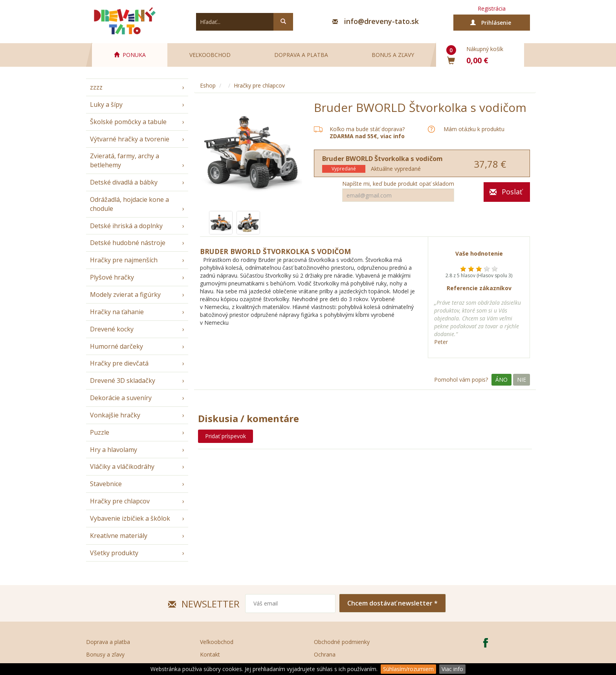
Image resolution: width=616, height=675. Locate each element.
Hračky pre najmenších (124, 260)
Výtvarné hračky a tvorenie (130, 139)
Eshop (208, 85)
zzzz (96, 87)
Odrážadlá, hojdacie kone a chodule (129, 204)
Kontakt (210, 654)
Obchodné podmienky (342, 642)
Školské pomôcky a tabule (128, 122)
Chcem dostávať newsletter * (392, 603)
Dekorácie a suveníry (121, 398)
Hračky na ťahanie (117, 312)
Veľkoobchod (210, 55)
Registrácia (492, 8)
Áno (501, 380)
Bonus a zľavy (393, 55)
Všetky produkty (114, 553)
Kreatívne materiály (119, 536)
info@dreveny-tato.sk (381, 21)
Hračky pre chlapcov (120, 501)
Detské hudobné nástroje (128, 243)
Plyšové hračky (112, 277)
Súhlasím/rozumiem (408, 669)
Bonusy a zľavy (105, 654)
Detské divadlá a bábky (124, 182)
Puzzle (100, 432)
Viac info (452, 669)
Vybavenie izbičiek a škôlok (130, 518)
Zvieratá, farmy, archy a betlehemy (125, 160)
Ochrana (325, 654)
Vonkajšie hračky (115, 415)
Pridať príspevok (225, 436)
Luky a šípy (106, 104)
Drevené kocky (112, 329)
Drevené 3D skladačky (123, 380)
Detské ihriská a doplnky (126, 226)
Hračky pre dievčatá (119, 363)
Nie (522, 380)
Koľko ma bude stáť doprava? (367, 129)
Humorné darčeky (116, 346)
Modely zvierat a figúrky (125, 295)
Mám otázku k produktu (474, 129)
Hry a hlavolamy (114, 450)
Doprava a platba (301, 55)
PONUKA (130, 55)
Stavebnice (106, 484)
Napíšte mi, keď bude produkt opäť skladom (398, 184)
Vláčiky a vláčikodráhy (122, 466)
